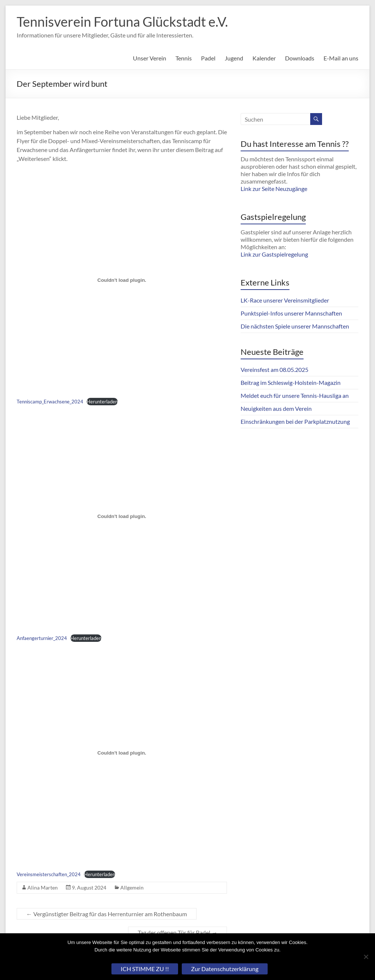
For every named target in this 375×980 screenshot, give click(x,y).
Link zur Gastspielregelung (274, 254)
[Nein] (366, 957)
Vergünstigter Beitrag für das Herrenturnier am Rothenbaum (107, 914)
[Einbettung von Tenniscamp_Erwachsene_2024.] (122, 280)
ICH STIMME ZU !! (145, 969)
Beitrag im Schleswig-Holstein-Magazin (291, 382)
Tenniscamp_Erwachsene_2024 (50, 402)
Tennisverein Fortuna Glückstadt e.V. (122, 22)
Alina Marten (43, 887)
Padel (208, 58)
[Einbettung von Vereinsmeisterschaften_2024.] (122, 753)
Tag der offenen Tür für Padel (178, 932)
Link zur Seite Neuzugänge (274, 189)
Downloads (300, 58)
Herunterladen (102, 402)
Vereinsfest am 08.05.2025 (274, 369)
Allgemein (132, 887)
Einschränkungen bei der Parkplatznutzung (295, 421)
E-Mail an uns (341, 58)
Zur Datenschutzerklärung (225, 969)
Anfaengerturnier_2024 (42, 638)
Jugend (234, 58)
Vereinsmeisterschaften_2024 (49, 874)
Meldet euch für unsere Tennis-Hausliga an (295, 395)
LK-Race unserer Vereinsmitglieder (285, 300)
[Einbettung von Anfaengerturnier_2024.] (122, 517)
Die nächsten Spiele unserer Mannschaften (295, 326)
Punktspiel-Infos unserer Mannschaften (291, 313)
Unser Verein (150, 58)
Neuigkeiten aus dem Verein (276, 408)
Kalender (264, 58)
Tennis (184, 58)
